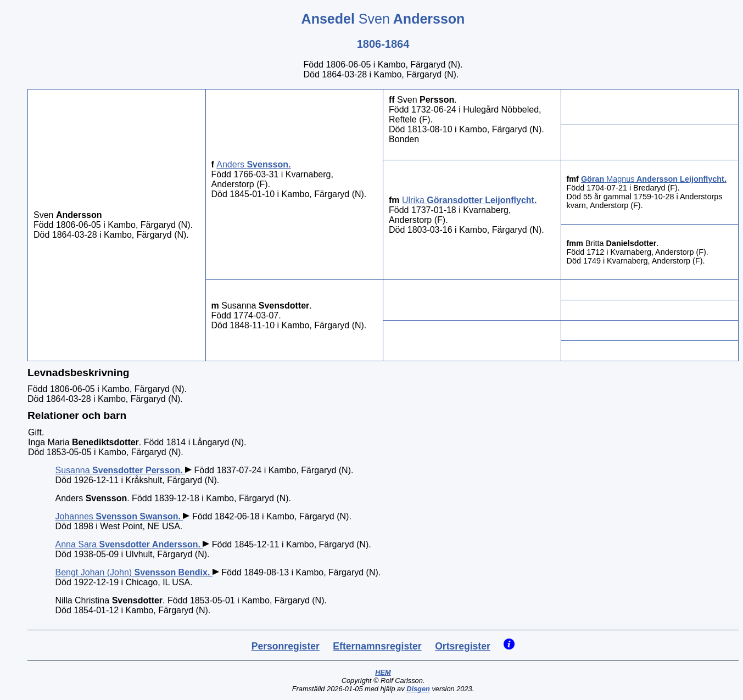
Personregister (286, 646)
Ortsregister (463, 646)
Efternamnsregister (377, 646)
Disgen (418, 689)
